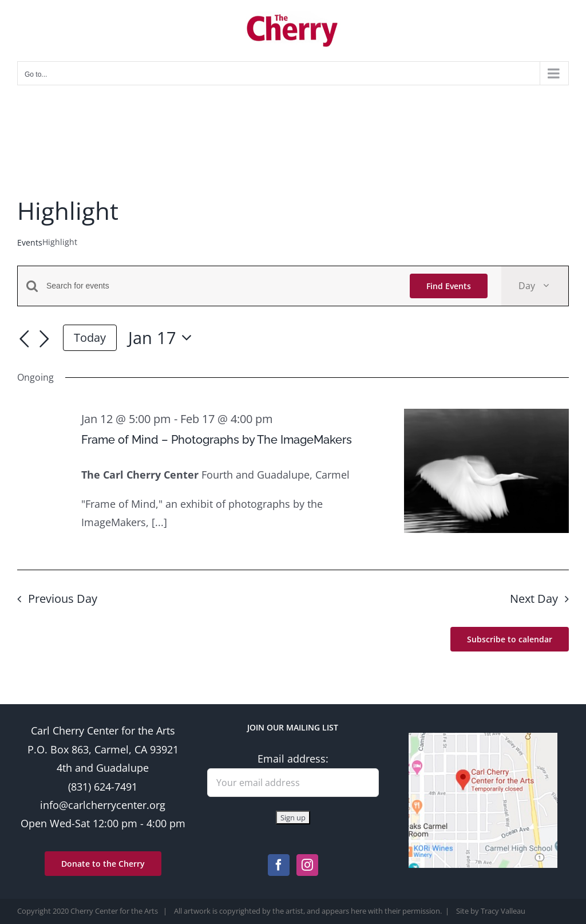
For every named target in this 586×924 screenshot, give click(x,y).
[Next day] (45, 339)
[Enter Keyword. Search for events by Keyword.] (221, 286)
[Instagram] (307, 865)
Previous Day (63, 599)
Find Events (449, 286)
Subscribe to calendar (510, 639)
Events (30, 242)
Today (90, 337)
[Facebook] (279, 865)
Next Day (534, 599)
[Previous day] (24, 339)
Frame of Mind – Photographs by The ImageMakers (217, 440)
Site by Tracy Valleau (491, 911)
